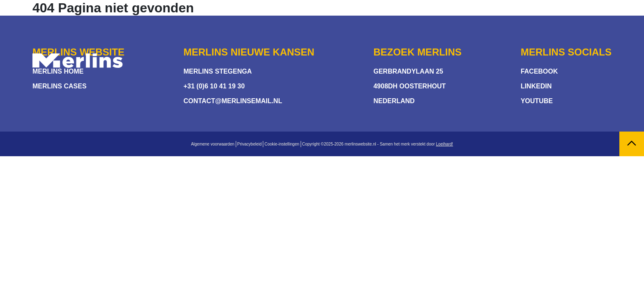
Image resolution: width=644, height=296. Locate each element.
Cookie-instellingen (282, 144)
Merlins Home (58, 71)
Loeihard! (444, 144)
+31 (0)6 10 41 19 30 (214, 86)
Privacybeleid (250, 144)
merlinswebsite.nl (360, 144)
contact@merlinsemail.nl (233, 101)
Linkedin (536, 86)
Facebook (539, 71)
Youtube (537, 101)
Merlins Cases (60, 86)
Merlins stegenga (218, 71)
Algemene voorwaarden (213, 144)
